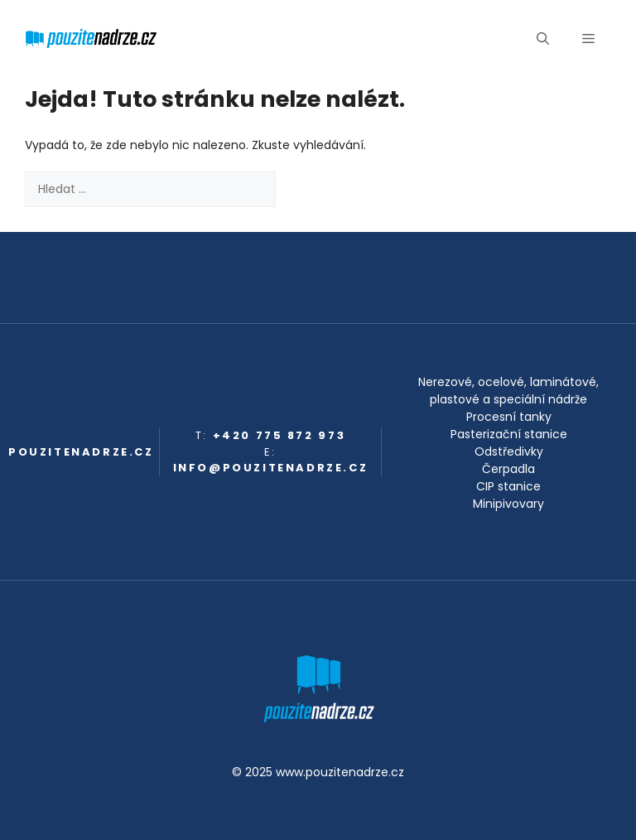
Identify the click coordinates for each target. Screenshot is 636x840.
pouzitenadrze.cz (81, 452)
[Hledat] (302, 189)
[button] (543, 39)
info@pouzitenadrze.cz (271, 468)
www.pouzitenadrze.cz (340, 772)
